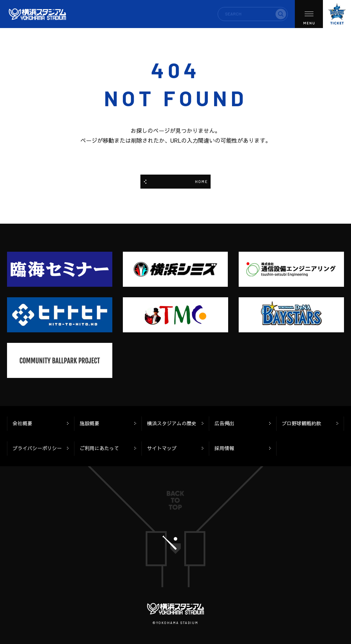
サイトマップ (162, 448)
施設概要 (90, 423)
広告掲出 (224, 423)
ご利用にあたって (99, 448)
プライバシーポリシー (37, 448)
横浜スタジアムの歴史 (172, 423)
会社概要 (22, 423)
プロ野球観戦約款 (302, 423)
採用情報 (224, 448)
